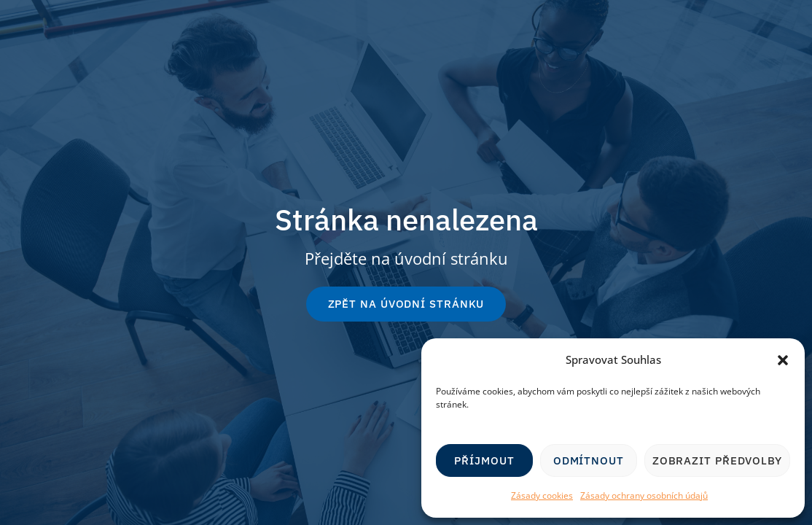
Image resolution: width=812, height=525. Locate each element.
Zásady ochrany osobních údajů (644, 495)
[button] (783, 360)
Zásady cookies (542, 495)
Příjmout (484, 460)
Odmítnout (589, 460)
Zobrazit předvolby (717, 460)
